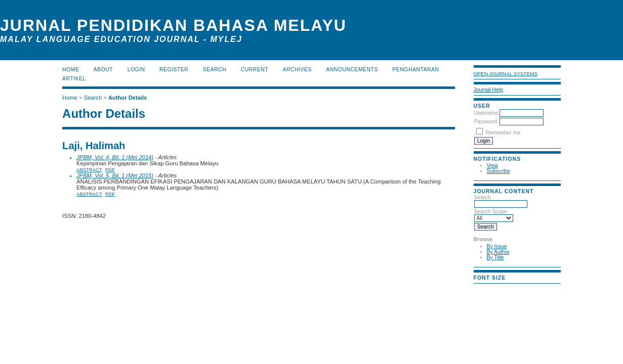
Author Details (128, 98)
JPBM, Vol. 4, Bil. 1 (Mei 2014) (115, 157)
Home (71, 70)
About (103, 70)
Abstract (89, 170)
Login (136, 70)
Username (486, 113)
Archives (297, 70)
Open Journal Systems (506, 74)
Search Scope (494, 215)
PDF (110, 170)
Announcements (352, 70)
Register (174, 70)
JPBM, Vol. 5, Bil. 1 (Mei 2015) (115, 175)
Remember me (503, 133)
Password (486, 122)
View (492, 166)
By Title (495, 258)
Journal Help (488, 90)
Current (255, 70)
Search (501, 201)
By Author (498, 252)
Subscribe (499, 171)
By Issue (497, 246)
